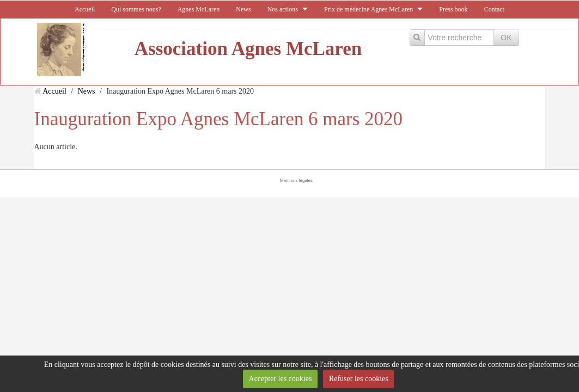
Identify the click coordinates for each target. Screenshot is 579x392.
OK (506, 38)
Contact (494, 9)
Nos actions (283, 9)
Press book (453, 9)
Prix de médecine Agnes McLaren (368, 9)
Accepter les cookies (281, 379)
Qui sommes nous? (136, 9)
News (243, 9)
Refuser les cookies (359, 379)
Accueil (85, 9)
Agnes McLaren (199, 9)
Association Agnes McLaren (248, 49)
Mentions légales (296, 180)
